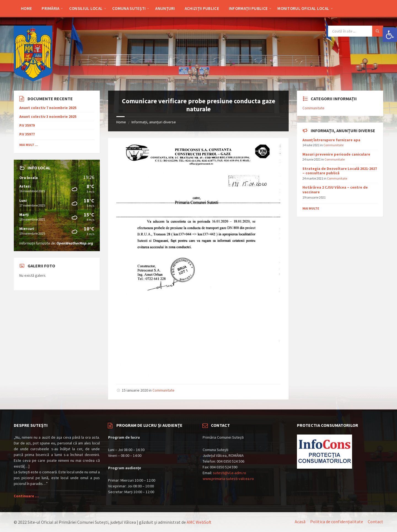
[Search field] (356, 31)
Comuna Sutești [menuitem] (129, 8)
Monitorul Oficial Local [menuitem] (303, 8)
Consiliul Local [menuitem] (86, 8)
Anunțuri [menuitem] (165, 8)
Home (121, 122)
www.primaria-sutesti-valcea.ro (228, 479)
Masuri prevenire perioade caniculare (336, 154)
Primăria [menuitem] (50, 8)
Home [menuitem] (26, 8)
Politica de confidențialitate (337, 522)
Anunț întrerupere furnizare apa (331, 140)
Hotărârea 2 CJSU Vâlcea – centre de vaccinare (335, 190)
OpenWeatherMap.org (75, 243)
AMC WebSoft (199, 522)
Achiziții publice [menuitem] (202, 8)
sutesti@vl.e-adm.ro (230, 473)
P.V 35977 (27, 134)
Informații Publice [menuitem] (248, 8)
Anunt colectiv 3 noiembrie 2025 (48, 117)
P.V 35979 (27, 125)
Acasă (300, 522)
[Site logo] (33, 80)
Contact (375, 522)
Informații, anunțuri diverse (154, 122)
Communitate (163, 390)
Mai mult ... (29, 145)
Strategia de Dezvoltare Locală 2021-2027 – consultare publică (340, 171)
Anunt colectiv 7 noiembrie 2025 (48, 108)
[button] (390, 35)
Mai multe (311, 208)
